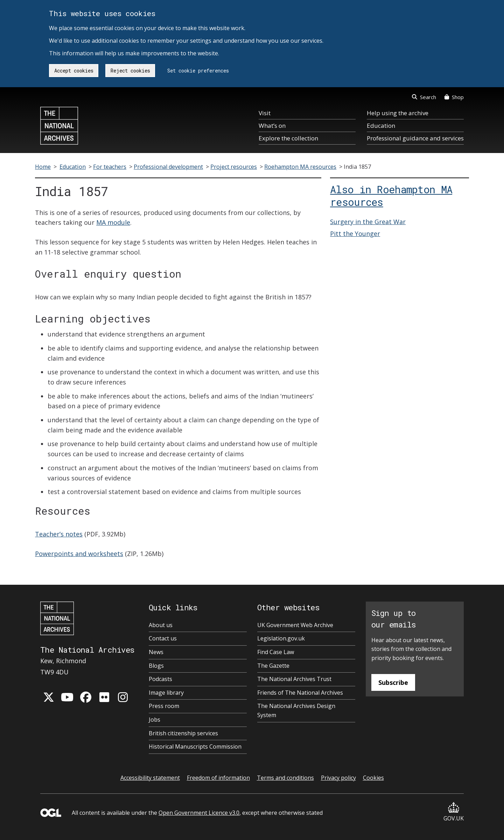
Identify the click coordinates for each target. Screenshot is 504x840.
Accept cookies (74, 71)
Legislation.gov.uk (281, 638)
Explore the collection (288, 138)
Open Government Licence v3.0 (199, 813)
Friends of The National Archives (300, 693)
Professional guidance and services (415, 138)
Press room (164, 706)
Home (43, 167)
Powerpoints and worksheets (79, 554)
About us (161, 625)
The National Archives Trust (294, 679)
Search (424, 97)
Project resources (234, 167)
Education (381, 126)
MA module (113, 222)
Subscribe (393, 682)
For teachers (110, 167)
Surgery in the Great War (368, 222)
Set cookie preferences (198, 71)
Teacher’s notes (59, 534)
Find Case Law (276, 652)
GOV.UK (454, 812)
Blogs (156, 666)
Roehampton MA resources (300, 167)
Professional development (168, 167)
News (156, 652)
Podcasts (160, 679)
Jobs (155, 720)
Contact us (163, 638)
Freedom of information (218, 778)
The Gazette (273, 666)
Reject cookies (130, 71)
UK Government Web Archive (295, 625)
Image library (166, 693)
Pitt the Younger (355, 234)
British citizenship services (183, 733)
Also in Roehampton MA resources (391, 196)
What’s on (272, 126)
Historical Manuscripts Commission (195, 747)
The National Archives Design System (296, 710)
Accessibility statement (150, 778)
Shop (454, 97)
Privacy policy (338, 778)
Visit (265, 113)
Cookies (373, 778)
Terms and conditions (285, 778)
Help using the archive (398, 113)
